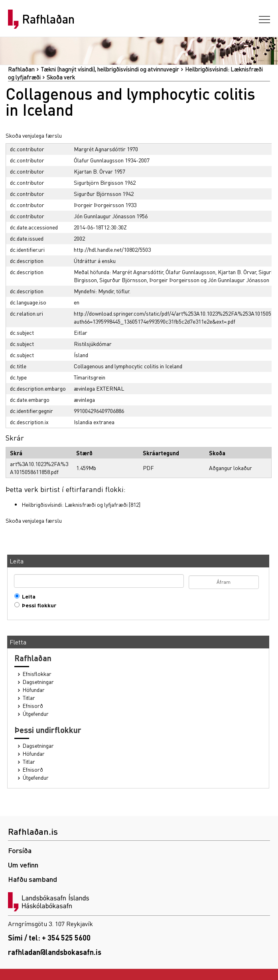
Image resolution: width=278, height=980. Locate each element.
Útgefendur (36, 714)
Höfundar (34, 690)
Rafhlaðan (48, 19)
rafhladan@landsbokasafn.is (55, 952)
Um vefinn (23, 864)
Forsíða (20, 850)
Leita (27, 596)
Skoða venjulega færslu (34, 135)
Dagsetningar (38, 682)
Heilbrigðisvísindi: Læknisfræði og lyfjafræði (75, 504)
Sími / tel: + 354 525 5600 (49, 938)
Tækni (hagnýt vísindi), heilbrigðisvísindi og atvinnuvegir (110, 69)
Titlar (29, 698)
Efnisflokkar (37, 674)
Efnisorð (33, 706)
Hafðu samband (33, 879)
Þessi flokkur (37, 605)
